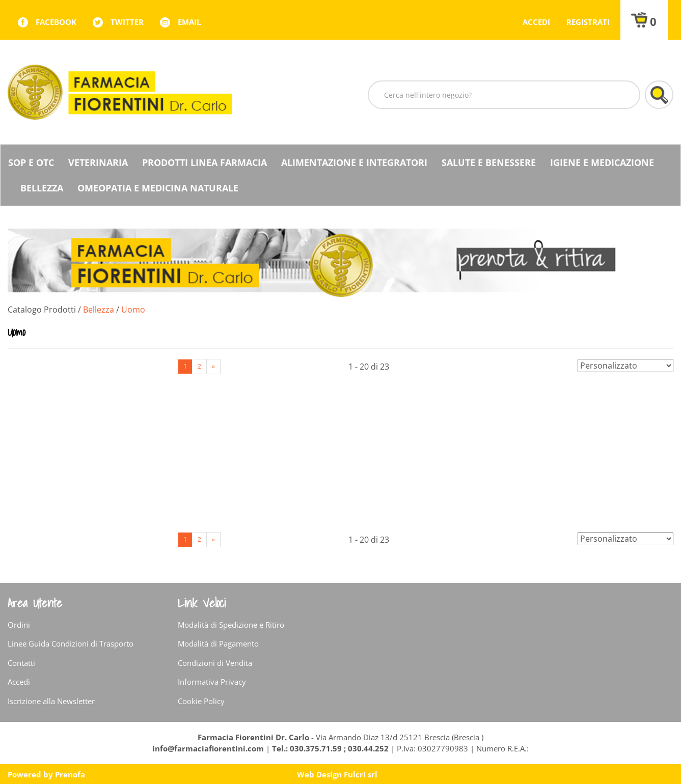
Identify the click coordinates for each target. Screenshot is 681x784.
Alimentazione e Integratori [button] (354, 162)
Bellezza (99, 310)
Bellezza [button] (42, 188)
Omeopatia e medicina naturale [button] (158, 188)
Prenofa (70, 774)
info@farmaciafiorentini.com (209, 748)
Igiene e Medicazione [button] (602, 162)
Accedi (536, 22)
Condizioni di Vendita (215, 663)
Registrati (588, 22)
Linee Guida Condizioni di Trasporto (71, 643)
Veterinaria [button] (98, 162)
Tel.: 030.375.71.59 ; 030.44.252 (330, 748)
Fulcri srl (361, 774)
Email (189, 22)
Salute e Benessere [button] (489, 162)
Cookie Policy (201, 701)
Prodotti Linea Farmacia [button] (205, 162)
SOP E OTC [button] (31, 162)
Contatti (21, 663)
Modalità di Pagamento (218, 643)
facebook (56, 22)
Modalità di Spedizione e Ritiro (231, 625)
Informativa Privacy (212, 682)
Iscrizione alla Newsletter (51, 701)
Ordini (19, 625)
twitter (127, 22)
